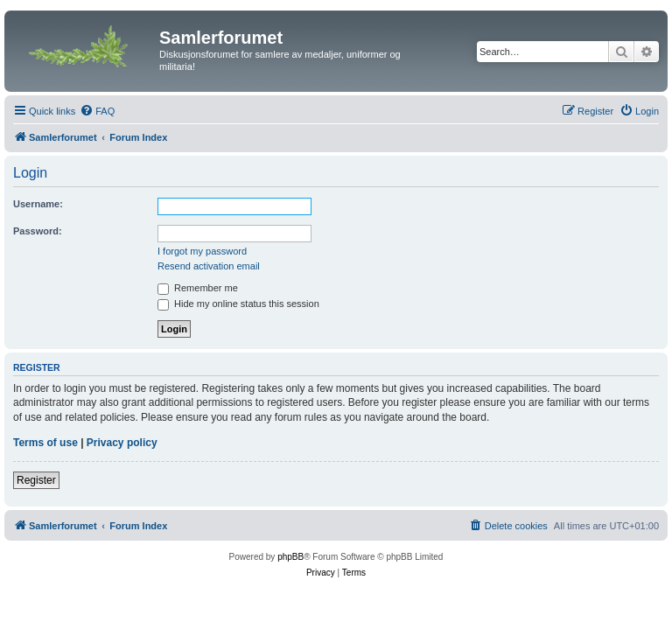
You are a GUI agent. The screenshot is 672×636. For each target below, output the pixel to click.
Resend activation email (209, 266)
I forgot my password (202, 251)
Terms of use (45, 443)
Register (36, 480)
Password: (38, 231)
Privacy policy (122, 443)
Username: (38, 204)
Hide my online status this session (238, 304)
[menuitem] (97, 111)
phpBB (290, 557)
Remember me (198, 288)
